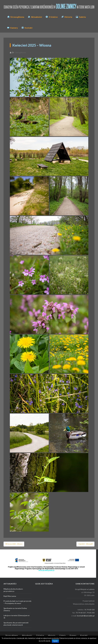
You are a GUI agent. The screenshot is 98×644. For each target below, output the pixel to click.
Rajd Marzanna (10, 596)
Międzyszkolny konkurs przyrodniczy (13, 590)
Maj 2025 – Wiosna (85, 544)
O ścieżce (52, 17)
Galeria (81, 17)
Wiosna (23, 53)
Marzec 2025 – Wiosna (14, 544)
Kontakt (27, 28)
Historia (67, 17)
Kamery (13, 28)
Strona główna (16, 17)
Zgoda (55, 641)
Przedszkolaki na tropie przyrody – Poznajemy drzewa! (17, 602)
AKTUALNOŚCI (10, 584)
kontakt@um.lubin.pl (86, 616)
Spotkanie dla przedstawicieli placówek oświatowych (16, 624)
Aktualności (35, 17)
